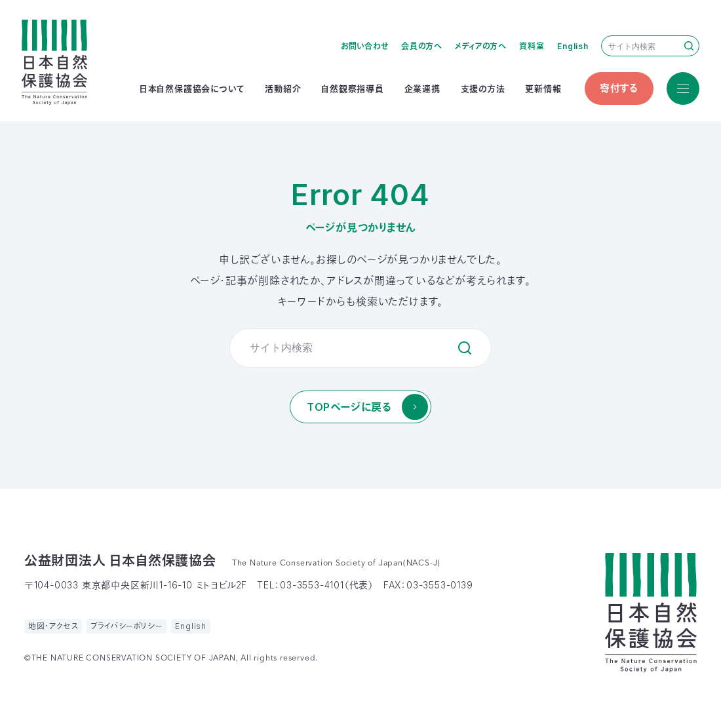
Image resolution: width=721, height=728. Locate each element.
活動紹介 (283, 88)
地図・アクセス (53, 626)
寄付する (619, 88)
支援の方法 (483, 88)
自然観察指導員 (353, 88)
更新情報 (543, 88)
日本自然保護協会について (192, 88)
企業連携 (422, 88)
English (573, 46)
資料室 (532, 46)
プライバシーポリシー (127, 626)
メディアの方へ (481, 46)
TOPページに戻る (349, 407)
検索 (689, 46)
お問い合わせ (365, 46)
